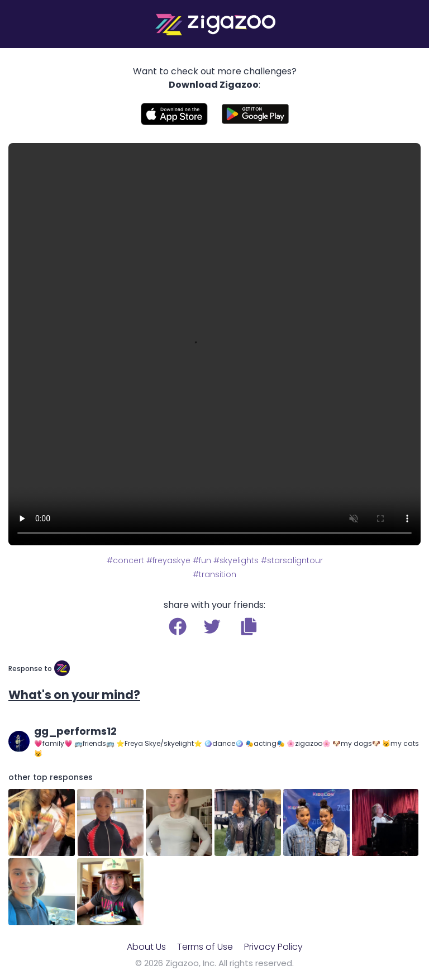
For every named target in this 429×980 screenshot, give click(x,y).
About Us (146, 947)
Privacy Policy (273, 947)
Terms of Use (205, 947)
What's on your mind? (74, 695)
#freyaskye (168, 560)
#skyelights (236, 560)
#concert (125, 560)
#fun (202, 560)
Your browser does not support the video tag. (214, 344)
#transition (214, 574)
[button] (249, 626)
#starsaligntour (292, 560)
